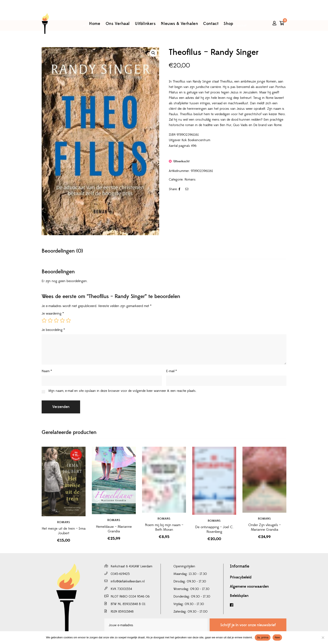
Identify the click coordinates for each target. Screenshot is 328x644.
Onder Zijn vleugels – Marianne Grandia (265, 527)
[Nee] (323, 638)
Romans (190, 179)
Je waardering (53, 314)
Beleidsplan (239, 596)
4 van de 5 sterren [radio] (62, 320)
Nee (277, 637)
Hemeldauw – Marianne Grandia (114, 529)
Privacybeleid (241, 577)
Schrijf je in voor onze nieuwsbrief (248, 625)
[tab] (62, 251)
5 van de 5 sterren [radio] (68, 320)
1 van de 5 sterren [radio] (44, 320)
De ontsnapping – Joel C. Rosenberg (214, 529)
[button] (153, 53)
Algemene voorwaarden (249, 587)
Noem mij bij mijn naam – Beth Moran (164, 527)
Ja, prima (263, 637)
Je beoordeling (53, 330)
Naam (47, 371)
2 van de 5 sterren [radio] (50, 320)
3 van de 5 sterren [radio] (56, 320)
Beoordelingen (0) (62, 251)
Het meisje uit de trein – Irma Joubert (64, 531)
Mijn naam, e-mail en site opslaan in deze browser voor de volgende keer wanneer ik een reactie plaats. (122, 391)
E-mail (171, 371)
